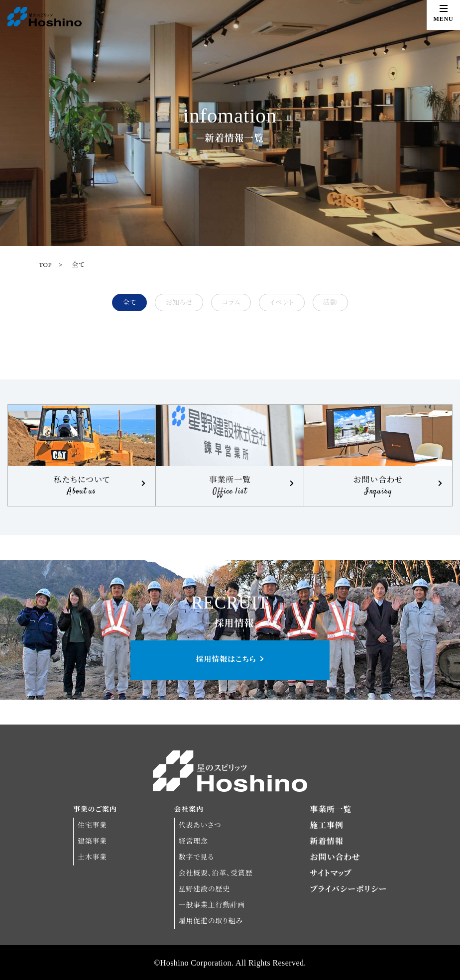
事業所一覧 (331, 809)
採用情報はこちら (226, 659)
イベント (282, 303)
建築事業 (92, 841)
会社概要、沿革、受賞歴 (216, 873)
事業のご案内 (95, 809)
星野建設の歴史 (204, 889)
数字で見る (196, 857)
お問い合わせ (335, 857)
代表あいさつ (200, 825)
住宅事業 (92, 825)
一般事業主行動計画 (212, 905)
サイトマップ (331, 873)
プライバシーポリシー (348, 889)
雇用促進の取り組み (211, 921)
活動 (330, 303)
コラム (231, 303)
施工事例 (326, 825)
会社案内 (189, 809)
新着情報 (326, 841)
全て (78, 265)
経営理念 (193, 841)
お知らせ (179, 303)
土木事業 (92, 857)
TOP (45, 265)
